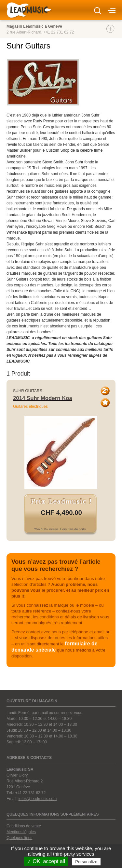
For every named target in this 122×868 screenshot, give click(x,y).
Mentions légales (21, 832)
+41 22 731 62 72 (59, 32)
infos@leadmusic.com (38, 799)
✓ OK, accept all (46, 861)
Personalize (86, 862)
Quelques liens (19, 838)
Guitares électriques (30, 406)
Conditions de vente (24, 826)
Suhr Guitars (28, 391)
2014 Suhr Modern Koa (43, 398)
